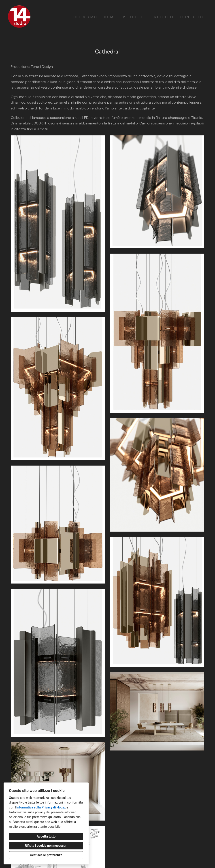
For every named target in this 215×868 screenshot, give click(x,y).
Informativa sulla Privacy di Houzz (41, 807)
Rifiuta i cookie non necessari (46, 846)
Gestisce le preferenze (46, 855)
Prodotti (163, 17)
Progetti (134, 17)
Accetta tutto (46, 837)
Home (110, 17)
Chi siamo (85, 17)
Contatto (192, 17)
